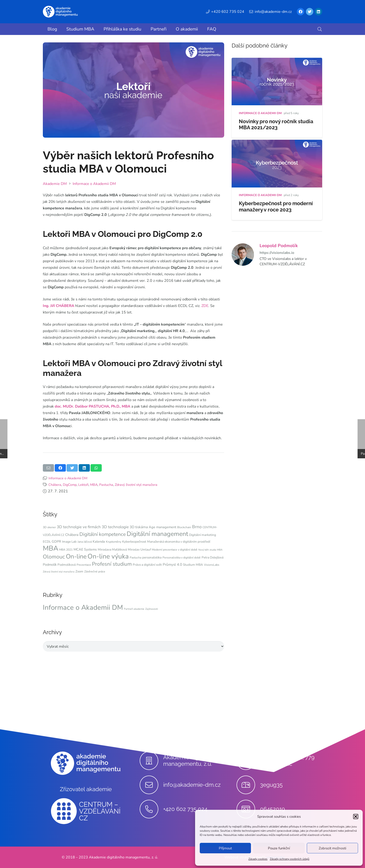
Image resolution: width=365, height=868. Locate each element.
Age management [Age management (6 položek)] (162, 527)
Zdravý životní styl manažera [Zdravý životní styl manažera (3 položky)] (59, 572)
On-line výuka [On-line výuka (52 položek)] (108, 556)
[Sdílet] (60, 468)
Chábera (55, 485)
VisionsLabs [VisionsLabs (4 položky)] (212, 565)
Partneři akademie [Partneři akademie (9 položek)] (134, 609)
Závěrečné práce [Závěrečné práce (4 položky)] (95, 572)
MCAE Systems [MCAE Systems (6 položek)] (85, 549)
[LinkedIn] (318, 12)
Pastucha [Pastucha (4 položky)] (135, 558)
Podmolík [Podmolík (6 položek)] (50, 565)
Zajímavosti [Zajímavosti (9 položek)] (152, 609)
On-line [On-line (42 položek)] (76, 556)
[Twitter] (310, 12)
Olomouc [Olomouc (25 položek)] (54, 557)
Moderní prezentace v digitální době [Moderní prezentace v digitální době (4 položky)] (175, 550)
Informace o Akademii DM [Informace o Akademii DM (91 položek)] (83, 607)
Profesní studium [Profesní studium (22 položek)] (112, 564)
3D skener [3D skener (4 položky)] (49, 527)
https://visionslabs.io (277, 253)
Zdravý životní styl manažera (136, 485)
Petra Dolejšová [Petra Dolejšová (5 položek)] (213, 557)
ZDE (205, 306)
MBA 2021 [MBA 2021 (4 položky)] (66, 550)
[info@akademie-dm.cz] (151, 785)
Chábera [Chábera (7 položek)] (72, 535)
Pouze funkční (279, 848)
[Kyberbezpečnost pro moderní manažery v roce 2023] (277, 143)
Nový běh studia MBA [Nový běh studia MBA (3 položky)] (210, 550)
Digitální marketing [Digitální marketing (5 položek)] (203, 535)
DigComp (70, 485)
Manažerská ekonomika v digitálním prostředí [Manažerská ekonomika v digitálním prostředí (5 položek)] (179, 542)
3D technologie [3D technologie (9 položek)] (115, 527)
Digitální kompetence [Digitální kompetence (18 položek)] (103, 534)
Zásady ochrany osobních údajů (290, 859)
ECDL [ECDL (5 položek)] (47, 542)
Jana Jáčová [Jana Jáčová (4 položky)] (85, 542)
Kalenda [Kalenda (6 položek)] (99, 541)
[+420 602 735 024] (151, 809)
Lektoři (83, 485)
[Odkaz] (60, 12)
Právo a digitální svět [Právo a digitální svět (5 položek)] (147, 565)
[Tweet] (72, 468)
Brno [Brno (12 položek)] (197, 527)
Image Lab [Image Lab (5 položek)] (69, 542)
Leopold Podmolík (279, 246)
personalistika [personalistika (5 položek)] (152, 557)
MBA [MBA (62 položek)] (51, 548)
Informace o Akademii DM (68, 478)
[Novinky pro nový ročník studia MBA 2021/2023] (277, 61)
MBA (94, 485)
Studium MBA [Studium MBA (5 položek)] (193, 565)
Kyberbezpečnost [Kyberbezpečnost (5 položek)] (134, 542)
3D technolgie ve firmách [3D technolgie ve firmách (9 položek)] (79, 527)
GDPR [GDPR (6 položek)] (56, 541)
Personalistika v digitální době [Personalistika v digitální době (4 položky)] (182, 558)
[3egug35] (248, 785)
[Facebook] (301, 12)
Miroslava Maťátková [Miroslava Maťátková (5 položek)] (112, 550)
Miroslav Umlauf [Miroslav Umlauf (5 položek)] (139, 550)
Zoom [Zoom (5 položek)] (79, 571)
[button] (356, 817)
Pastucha (106, 485)
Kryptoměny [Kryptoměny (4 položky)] (114, 542)
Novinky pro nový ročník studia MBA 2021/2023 (276, 124)
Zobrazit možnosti (332, 848)
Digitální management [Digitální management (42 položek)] (157, 534)
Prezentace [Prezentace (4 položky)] (84, 565)
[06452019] (248, 809)
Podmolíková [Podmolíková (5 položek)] (67, 565)
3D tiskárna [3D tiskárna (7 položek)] (139, 527)
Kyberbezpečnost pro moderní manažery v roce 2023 (276, 206)
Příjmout (225, 848)
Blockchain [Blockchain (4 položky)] (184, 527)
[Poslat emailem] (48, 468)
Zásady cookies (258, 859)
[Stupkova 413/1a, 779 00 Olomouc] (248, 761)
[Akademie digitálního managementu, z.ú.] (151, 761)
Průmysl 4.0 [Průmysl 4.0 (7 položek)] (172, 565)
